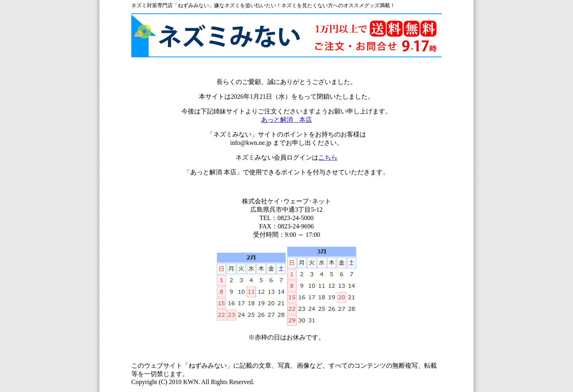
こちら (328, 157)
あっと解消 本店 (286, 120)
